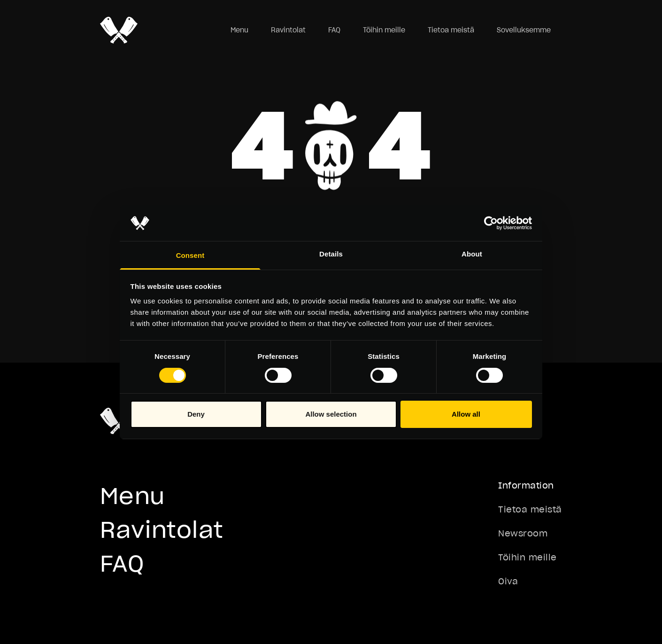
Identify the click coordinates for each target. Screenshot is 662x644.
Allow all (466, 414)
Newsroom (523, 533)
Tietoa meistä (451, 30)
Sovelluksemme (524, 30)
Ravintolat (288, 30)
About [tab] (472, 254)
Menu (239, 30)
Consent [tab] (190, 255)
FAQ (334, 30)
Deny (196, 414)
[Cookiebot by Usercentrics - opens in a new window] (491, 223)
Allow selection (331, 414)
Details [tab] (331, 254)
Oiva (508, 581)
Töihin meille (384, 30)
